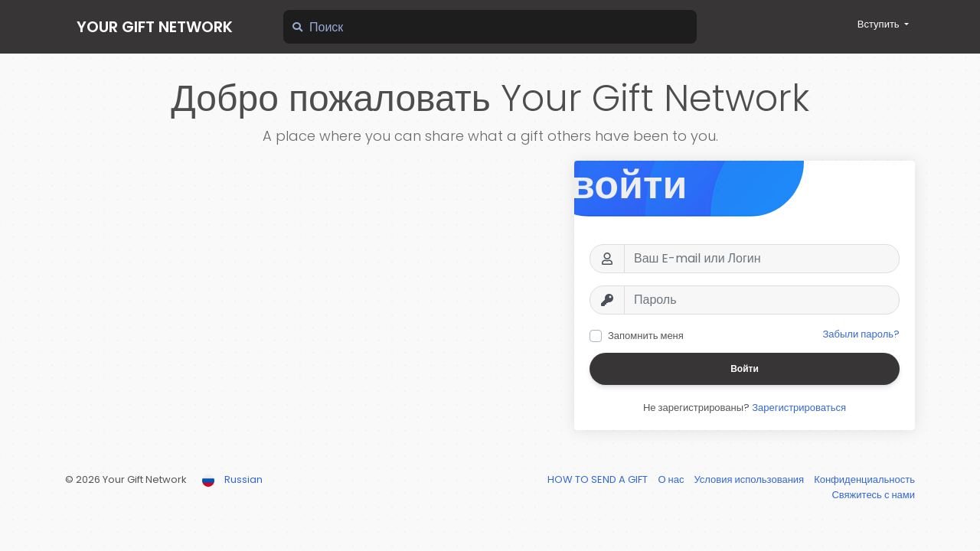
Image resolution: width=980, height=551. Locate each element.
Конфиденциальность (864, 479)
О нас (672, 479)
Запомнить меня (646, 336)
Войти (745, 368)
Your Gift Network (155, 27)
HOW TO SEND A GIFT (599, 479)
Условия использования (750, 479)
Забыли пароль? (861, 334)
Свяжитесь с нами (873, 495)
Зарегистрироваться (799, 408)
